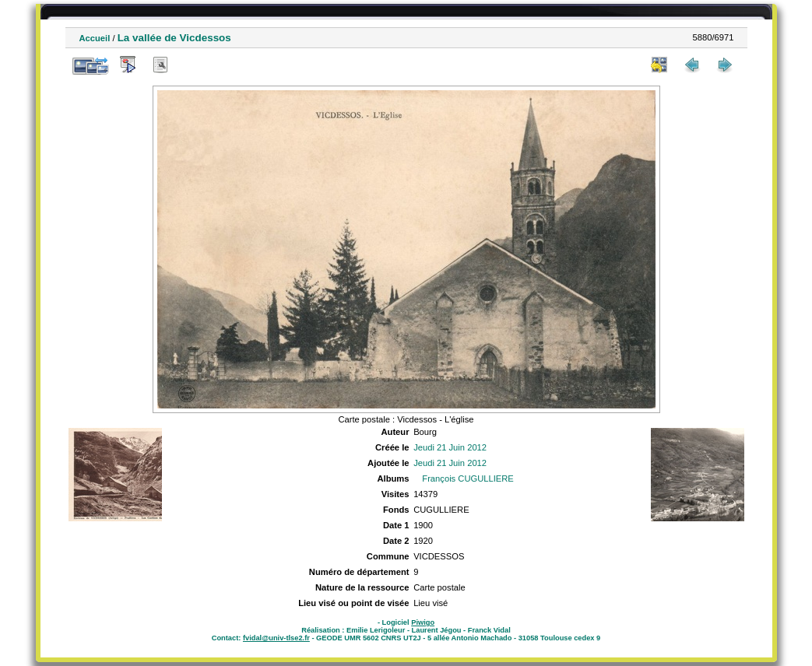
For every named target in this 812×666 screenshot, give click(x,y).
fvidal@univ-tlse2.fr (276, 638)
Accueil (95, 38)
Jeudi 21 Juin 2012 (450, 447)
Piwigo (423, 622)
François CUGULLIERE (468, 478)
